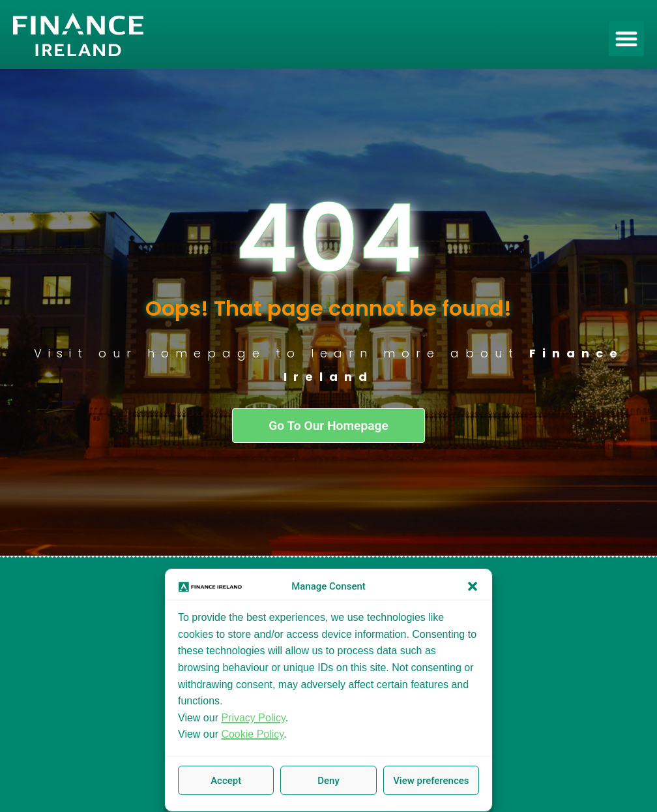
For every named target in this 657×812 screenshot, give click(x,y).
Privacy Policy (253, 718)
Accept (226, 781)
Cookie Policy (252, 734)
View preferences (431, 781)
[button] (473, 586)
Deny (328, 781)
